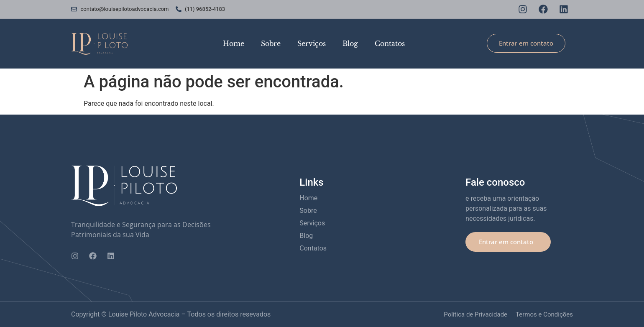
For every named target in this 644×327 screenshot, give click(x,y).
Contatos (390, 43)
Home (234, 43)
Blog (350, 43)
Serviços (312, 43)
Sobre (271, 43)
